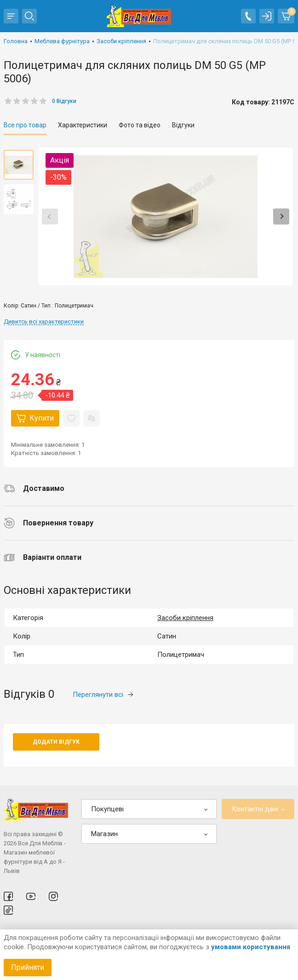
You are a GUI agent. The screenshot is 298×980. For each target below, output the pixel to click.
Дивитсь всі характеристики (44, 322)
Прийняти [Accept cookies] (28, 967)
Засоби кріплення (185, 618)
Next (281, 217)
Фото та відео (140, 125)
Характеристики (83, 125)
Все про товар (25, 125)
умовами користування (251, 947)
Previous (50, 217)
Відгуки (183, 125)
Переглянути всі (103, 695)
